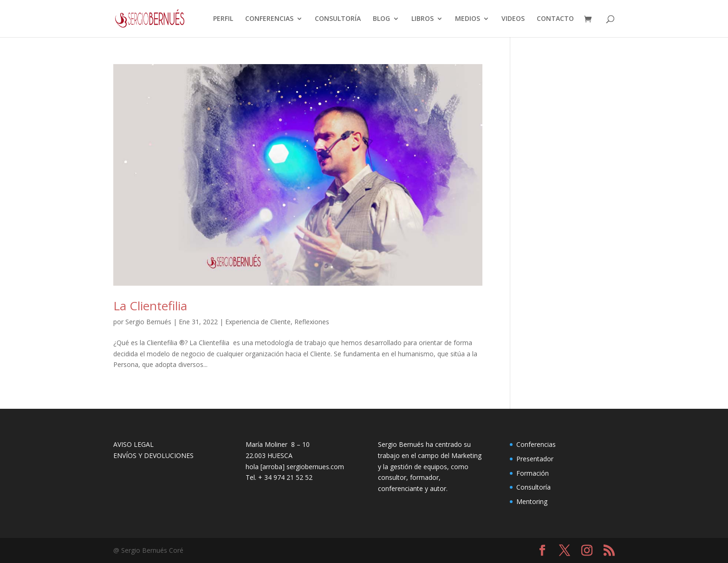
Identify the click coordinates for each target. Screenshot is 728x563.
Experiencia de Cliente (258, 322)
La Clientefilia (150, 306)
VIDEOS (513, 19)
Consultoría (533, 487)
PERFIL (223, 19)
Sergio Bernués (148, 322)
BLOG (381, 19)
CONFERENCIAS (269, 19)
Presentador (535, 459)
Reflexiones (312, 322)
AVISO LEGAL (133, 444)
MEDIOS (468, 19)
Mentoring (532, 501)
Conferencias (536, 444)
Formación (533, 473)
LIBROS (422, 19)
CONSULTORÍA (338, 19)
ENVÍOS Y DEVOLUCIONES (153, 455)
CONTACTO (555, 19)
